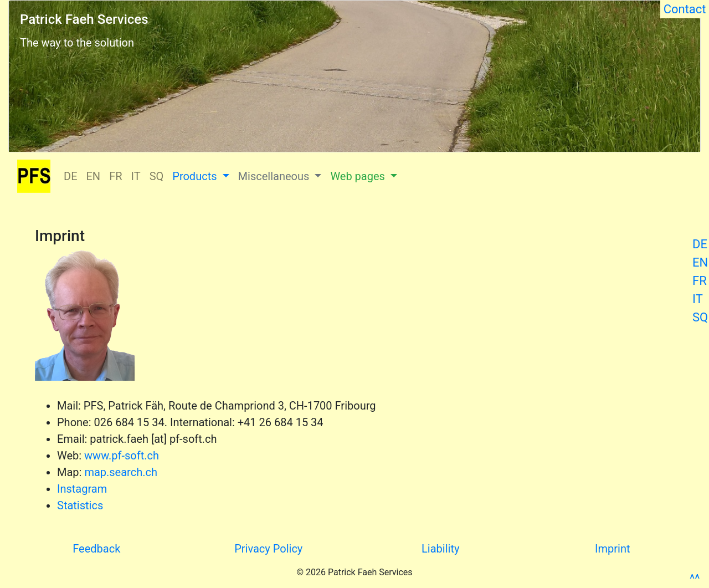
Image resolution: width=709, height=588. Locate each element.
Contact (685, 9)
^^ (695, 579)
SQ (700, 317)
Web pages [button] (359, 176)
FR (700, 281)
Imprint (612, 549)
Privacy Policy (268, 549)
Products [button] (196, 176)
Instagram (82, 489)
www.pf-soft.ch (122, 456)
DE (700, 244)
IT (698, 299)
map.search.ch (121, 472)
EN (700, 262)
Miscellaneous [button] (275, 176)
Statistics (80, 505)
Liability (440, 549)
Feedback (96, 549)
